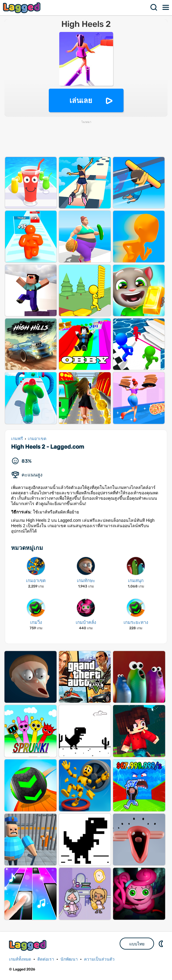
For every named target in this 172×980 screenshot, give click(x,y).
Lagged (22, 8)
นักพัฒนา (69, 959)
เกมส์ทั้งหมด (20, 959)
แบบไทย (137, 944)
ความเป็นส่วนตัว (99, 959)
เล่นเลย (81, 100)
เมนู (166, 7)
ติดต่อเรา (46, 959)
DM (162, 944)
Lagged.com (28, 945)
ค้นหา (154, 7)
